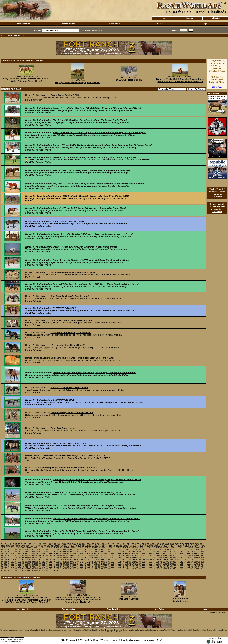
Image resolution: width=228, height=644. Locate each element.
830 (120, 569)
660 (144, 563)
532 (109, 559)
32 (80, 544)
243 (130, 550)
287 (78, 552)
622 (13, 563)
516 (54, 559)
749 (44, 567)
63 (158, 544)
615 (192, 561)
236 (106, 550)
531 (106, 559)
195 (168, 548)
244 (133, 550)
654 (123, 563)
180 (116, 548)
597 (130, 561)
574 (51, 561)
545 (154, 559)
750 (47, 567)
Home (164, 18)
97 (37, 546)
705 (95, 565)
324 (2, 554)
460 (64, 557)
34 (85, 544)
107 (69, 546)
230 (85, 550)
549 (168, 559)
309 (154, 552)
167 (71, 548)
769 (113, 567)
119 (110, 546)
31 (78, 544)
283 (64, 552)
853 (199, 569)
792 (192, 567)
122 (121, 546)
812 (57, 569)
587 (95, 561)
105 (62, 546)
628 (33, 563)
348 (85, 554)
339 (54, 554)
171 (85, 548)
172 (89, 548)
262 (195, 550)
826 (106, 569)
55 (138, 544)
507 (23, 559)
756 (68, 567)
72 (181, 544)
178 (109, 548)
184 (130, 548)
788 (178, 567)
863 (30, 571)
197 (175, 548)
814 (64, 569)
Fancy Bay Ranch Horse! (63, 428)
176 (102, 548)
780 (151, 567)
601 (144, 561)
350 (92, 554)
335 (40, 554)
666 (164, 563)
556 (192, 559)
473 (109, 557)
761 (85, 567)
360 (126, 554)
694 (57, 565)
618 (202, 561)
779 (147, 567)
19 (48, 544)
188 (144, 548)
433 (175, 555)
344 (71, 554)
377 (185, 554)
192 (157, 548)
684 (23, 565)
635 (57, 563)
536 (123, 559)
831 (123, 569)
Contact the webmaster (219, 612)
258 (182, 550)
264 (202, 550)
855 (2, 571)
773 (126, 567)
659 (140, 563)
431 (168, 555)
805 (33, 569)
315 (175, 552)
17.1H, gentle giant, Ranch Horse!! (68, 345)
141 (186, 546)
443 (6, 557)
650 (109, 563)
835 (137, 569)
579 (68, 561)
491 (171, 557)
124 (128, 546)
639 (71, 563)
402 (68, 555)
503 (9, 559)
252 (161, 550)
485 (151, 557)
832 (126, 569)
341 (61, 554)
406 (82, 555)
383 (2, 555)
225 (68, 550)
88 (17, 546)
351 (95, 554)
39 (98, 544)
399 (57, 555)
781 (154, 567)
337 (47, 554)
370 (161, 554)
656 (130, 563)
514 (47, 559)
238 (113, 550)
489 (164, 557)
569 (33, 561)
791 (188, 567)
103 (55, 546)
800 (16, 569)
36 (90, 544)
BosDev (6, 641)
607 (164, 561)
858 (13, 571)
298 (116, 552)
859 (16, 571)
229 (82, 550)
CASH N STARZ (60, 400)
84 (7, 546)
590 (106, 561)
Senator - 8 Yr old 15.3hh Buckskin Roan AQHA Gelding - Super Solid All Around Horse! (96, 519)
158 (40, 548)
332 (30, 554)
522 (75, 559)
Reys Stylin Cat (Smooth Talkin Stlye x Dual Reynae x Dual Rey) (74, 456)
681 (13, 565)
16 (40, 544)
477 (123, 557)
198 (178, 548)
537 (126, 559)
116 (100, 546)
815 (68, 569)
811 (54, 569)
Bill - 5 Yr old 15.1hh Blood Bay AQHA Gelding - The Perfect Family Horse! (90, 120)
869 (51, 571)
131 (152, 546)
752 (54, 567)
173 (92, 548)
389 (23, 555)
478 (126, 557)
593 (116, 561)
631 (44, 563)
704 (92, 565)
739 (9, 567)
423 (140, 555)
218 (44, 550)
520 (68, 559)
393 (37, 555)
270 (19, 552)
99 (42, 546)
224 (64, 550)
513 (44, 559)
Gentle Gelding (180, 601)
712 (120, 565)
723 (157, 565)
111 (83, 546)
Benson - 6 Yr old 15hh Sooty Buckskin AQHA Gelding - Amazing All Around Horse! (94, 373)
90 (22, 546)
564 (16, 561)
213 (26, 550)
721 (151, 565)
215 (33, 550)
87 (14, 546)
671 (182, 563)
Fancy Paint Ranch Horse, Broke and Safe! (72, 320)
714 (126, 565)
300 (123, 552)
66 (166, 544)
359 (123, 554)
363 (137, 554)
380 (195, 554)
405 (78, 555)
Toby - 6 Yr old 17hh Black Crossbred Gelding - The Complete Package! (88, 506)
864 (33, 571)
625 (23, 563)
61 (153, 544)
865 (37, 571)
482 (140, 557)
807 (40, 569)
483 (144, 557)
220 (51, 550)
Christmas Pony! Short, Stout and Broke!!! (72, 413)
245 (137, 550)
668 (171, 563)
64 (161, 544)
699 (75, 565)
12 (30, 544)
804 (30, 569)
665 (161, 563)
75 (188, 544)
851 (192, 569)
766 (102, 567)
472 (106, 557)
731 (185, 565)
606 (161, 561)
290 (89, 552)
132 (155, 546)
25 (63, 544)
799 (13, 569)
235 (102, 550)
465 (82, 557)
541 (140, 559)
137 (173, 546)
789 (182, 567)
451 (33, 557)
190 (151, 548)
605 (157, 561)
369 (157, 554)
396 (47, 555)
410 (95, 555)
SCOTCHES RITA (61, 308)
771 (120, 567)
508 (26, 559)
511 (37, 559)
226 (71, 550)
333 (33, 554)
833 (130, 569)
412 (102, 555)
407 (85, 555)
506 (19, 559)
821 (89, 569)
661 (147, 563)
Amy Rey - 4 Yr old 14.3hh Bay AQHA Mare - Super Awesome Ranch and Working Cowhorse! (99, 184)
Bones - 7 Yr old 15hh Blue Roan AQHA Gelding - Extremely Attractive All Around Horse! (97, 108)
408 (89, 555)
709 (109, 565)
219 (47, 550)
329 (19, 554)
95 (32, 546)
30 (75, 544)
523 (78, 559)
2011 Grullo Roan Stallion (129, 80)
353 (102, 554)
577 (61, 561)
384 (6, 555)
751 (51, 567)
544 (151, 559)
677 (202, 563)
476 (120, 557)
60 (151, 544)
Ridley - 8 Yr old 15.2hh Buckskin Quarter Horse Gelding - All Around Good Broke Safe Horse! (180, 80)
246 (140, 550)
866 (40, 571)
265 (2, 552)
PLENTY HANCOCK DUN (65, 221)
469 (95, 557)
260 (188, 550)
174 (95, 548)
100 (45, 546)
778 (144, 567)
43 (108, 544)
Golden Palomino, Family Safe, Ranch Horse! (73, 272)
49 (123, 544)
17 (43, 544)
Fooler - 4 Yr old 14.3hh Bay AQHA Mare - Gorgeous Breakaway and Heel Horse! (93, 234)
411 (99, 555)
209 (13, 550)
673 (188, 563)
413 (106, 555)
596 (126, 561)
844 (168, 569)
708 (106, 565)
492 (175, 557)
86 (12, 546)
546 (157, 559)
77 (193, 544)
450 (30, 557)
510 (33, 559)
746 (33, 567)
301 (126, 552)
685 (26, 565)
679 (6, 565)
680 (9, 565)
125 (131, 546)
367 (151, 554)
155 (30, 548)
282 (61, 552)
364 (140, 554)
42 (105, 544)
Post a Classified (69, 24)
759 (78, 567)
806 (37, 569)
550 (171, 559)
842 (161, 569)
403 (71, 555)
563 (13, 561)
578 (64, 561)
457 (54, 557)
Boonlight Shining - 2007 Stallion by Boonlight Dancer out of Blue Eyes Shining (83, 196)
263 (199, 550)
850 (188, 569)
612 (182, 561)
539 (133, 559)
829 (116, 569)
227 (75, 550)
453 (40, 557)
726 (168, 565)
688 (37, 565)
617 (199, 561)
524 (82, 559)
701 (82, 565)
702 (85, 565)
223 (61, 550)
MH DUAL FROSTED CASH (66, 443)
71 (178, 544)
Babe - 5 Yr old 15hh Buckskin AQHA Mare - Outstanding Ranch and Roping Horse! (94, 157)
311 (161, 552)
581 (75, 561)
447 (19, 557)
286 (75, 552)
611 (178, 561)
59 (148, 544)
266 (6, 552)
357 (116, 554)
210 (16, 550)
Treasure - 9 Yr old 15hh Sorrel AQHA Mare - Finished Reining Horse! (87, 492)
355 (109, 554)
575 (54, 561)
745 (30, 567)
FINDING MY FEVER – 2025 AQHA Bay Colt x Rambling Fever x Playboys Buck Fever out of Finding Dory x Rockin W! (78, 600)
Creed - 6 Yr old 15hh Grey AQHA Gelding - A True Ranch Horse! (85, 247)
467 (89, 557)
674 (192, 563)
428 (157, 555)
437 (188, 555)
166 (68, 548)
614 (188, 561)
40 (100, 544)
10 (25, 544)
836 (140, 569)
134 (162, 546)
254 (168, 550)
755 (64, 567)
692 (51, 565)
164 (61, 548)
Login (205, 24)
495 (185, 557)
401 (64, 555)
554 (185, 559)
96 (34, 546)
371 (164, 554)
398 (54, 555)
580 (71, 561)
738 (6, 567)
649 (106, 563)
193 (161, 548)
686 (30, 565)
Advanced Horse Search (94, 30)
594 (120, 561)
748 (40, 567)
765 (99, 567)
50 (126, 544)
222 (57, 550)
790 (185, 567)
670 (178, 563)
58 (146, 544)
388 (19, 555)
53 (133, 544)
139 (179, 546)
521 (71, 559)
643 (85, 563)
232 (92, 550)
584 (85, 561)
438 (192, 555)
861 (23, 571)
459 (61, 557)
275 (37, 552)
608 (168, 561)
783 (161, 567)
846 (175, 569)
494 (182, 557)
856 (6, 571)
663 (154, 563)
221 (54, 550)
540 (137, 559)
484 (147, 557)
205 (202, 548)
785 (168, 567)
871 (57, 571)
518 (61, 559)
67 (168, 544)
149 (9, 548)
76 (191, 544)
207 (6, 550)
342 (64, 554)
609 (171, 561)
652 (116, 563)
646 (95, 563)
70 (176, 544)
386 (13, 555)
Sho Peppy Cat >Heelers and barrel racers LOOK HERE (69, 468)
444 (9, 557)
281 (57, 552)
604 (154, 561)
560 (2, 561)
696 (64, 565)
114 (93, 546)
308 (151, 552)
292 (95, 552)
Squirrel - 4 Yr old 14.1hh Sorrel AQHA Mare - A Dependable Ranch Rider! (89, 208)
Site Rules (159, 24)
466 (85, 557)
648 (102, 563)
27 (68, 544)
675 (195, 563)
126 (135, 546)
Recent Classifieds (23, 24)
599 (137, 561)
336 (44, 554)
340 (57, 554)
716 (133, 565)
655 (126, 563)
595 (123, 561)
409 (92, 555)
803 (26, 569)
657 (133, 563)
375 (178, 554)
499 (199, 557)
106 (66, 546)
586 (92, 561)
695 (61, 565)
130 (148, 546)
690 (44, 565)
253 (164, 550)
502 (6, 559)
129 (145, 546)
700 (78, 565)
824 (99, 569)
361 (130, 554)
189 (147, 548)
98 (39, 546)
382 (202, 554)
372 (168, 554)
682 (16, 565)
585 (89, 561)
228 (78, 550)
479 (130, 557)
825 (102, 569)
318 (185, 552)
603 (151, 561)
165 (64, 548)
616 (195, 561)
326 (9, 554)
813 (61, 569)
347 (82, 554)
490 (168, 557)
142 (190, 546)
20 (50, 544)
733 (192, 565)
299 (120, 552)
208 (9, 550)
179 (113, 548)
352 (99, 554)
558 (199, 559)
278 (47, 552)
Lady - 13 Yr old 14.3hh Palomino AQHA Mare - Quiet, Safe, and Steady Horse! (26, 80)
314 (171, 552)
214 (30, 550)
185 (133, 548)
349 (89, 554)
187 (140, 548)
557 (195, 559)
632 (47, 563)
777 (140, 567)
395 (44, 555)
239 (116, 550)
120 (114, 546)
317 (182, 552)
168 (75, 548)
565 (19, 561)
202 (192, 548)
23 (58, 544)
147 (2, 548)
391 (30, 555)
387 (16, 555)
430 (164, 555)
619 (2, 563)
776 (137, 567)
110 (79, 546)
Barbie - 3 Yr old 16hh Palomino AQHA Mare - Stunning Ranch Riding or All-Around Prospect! (99, 133)
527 (92, 559)
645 (92, 563)
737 (2, 567)
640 (75, 563)
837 (144, 569)
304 (137, 552)
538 (130, 559)
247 (144, 550)
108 (73, 546)
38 (95, 544)
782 (157, 567)
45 (113, 544)
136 (169, 546)
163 (57, 548)
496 (188, 557)
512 (40, 559)
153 (23, 548)
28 (70, 544)
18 (45, 544)
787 (175, 567)
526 (89, 559)
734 (195, 565)
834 (133, 569)
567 (26, 561)
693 (54, 565)
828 (113, 569)
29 (73, 544)
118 (107, 546)
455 (47, 557)
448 (23, 557)
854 (202, 569)
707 (102, 565)
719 (144, 565)
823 (95, 569)
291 (92, 552)
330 (23, 554)
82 (2, 546)
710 (113, 565)
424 (144, 555)
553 (182, 559)
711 (116, 565)
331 (26, 554)
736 (202, 565)
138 (176, 546)
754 (61, 567)
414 (109, 555)
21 (53, 544)
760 (82, 567)
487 (157, 557)
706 (99, 565)
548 (164, 559)
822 (92, 569)
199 (182, 548)
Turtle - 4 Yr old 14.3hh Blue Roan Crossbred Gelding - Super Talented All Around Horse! (97, 480)
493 (178, 557)
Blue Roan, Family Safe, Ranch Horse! (70, 296)
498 (195, 557)
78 (196, 544)
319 (188, 552)
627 (30, 563)
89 (19, 546)
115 (97, 546)
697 (68, 565)
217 (40, 550)
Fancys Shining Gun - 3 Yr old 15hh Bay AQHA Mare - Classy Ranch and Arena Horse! (96, 284)
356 (113, 554)
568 (30, 561)
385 (9, 555)
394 (40, 555)
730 (182, 565)
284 (68, 552)
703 (89, 565)
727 (171, 565)
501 (2, 559)
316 (178, 552)
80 (201, 544)
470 (99, 557)
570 (37, 561)
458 (57, 557)
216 (37, 550)
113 (90, 546)
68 (171, 544)
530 (102, 559)
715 (130, 565)
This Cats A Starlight (129, 599)
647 (99, 563)
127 (138, 546)
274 (33, 552)
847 (178, 569)
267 (9, 552)
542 (144, 559)
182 (123, 548)
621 (9, 563)
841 (157, 569)
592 (113, 561)
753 (57, 567)
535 (120, 559)
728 (175, 565)
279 (51, 552)
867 (44, 571)
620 (6, 563)
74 (186, 544)
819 (82, 569)
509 (30, 559)
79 (198, 544)
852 (195, 569)
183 (126, 548)
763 (92, 567)
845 (171, 569)
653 (120, 563)
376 (182, 554)
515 (51, 559)
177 (106, 548)
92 (24, 546)
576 (57, 561)
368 (154, 554)
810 (51, 569)
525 (85, 559)
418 (123, 555)
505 (16, 559)
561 (6, 561)
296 (109, 552)
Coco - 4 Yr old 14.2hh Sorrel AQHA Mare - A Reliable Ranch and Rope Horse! (91, 260)
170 (82, 548)
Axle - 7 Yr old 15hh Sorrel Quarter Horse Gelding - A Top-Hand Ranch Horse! (91, 170)
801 (19, 569)
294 (102, 552)
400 (61, 555)
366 (147, 554)
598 (133, 561)
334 (37, 554)
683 (19, 565)
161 (51, 548)
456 (51, 557)
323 (202, 552)
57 (143, 544)
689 (40, 565)
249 (151, 550)
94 (29, 546)
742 (19, 567)
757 (71, 567)
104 (59, 546)
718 (140, 565)
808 (44, 569)
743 (23, 567)
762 (89, 567)
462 (71, 557)
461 (68, 557)
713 (123, 565)
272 (26, 552)
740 (13, 567)
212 (23, 550)
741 (16, 567)
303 (133, 552)
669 (175, 563)
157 (37, 548)
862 (26, 571)
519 (64, 559)
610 (175, 561)
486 (154, 557)
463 (75, 557)
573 (47, 561)
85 (9, 546)
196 (171, 548)
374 (175, 554)
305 (140, 552)
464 (78, 557)
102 (52, 546)
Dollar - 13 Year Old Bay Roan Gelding (70, 388)
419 (126, 555)
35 (88, 544)
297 (113, 552)
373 (171, 554)
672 (185, 563)
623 (16, 563)
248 (147, 550)
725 (164, 565)
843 (164, 569)
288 (82, 552)
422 (137, 555)
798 (9, 569)
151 (16, 548)
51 (128, 544)
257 (178, 550)
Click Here (217, 87)
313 (168, 552)
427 (154, 555)
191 (154, 548)
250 (154, 550)
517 (57, 559)
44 (111, 544)
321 (195, 552)
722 (154, 565)
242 (126, 550)
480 (133, 557)
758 (75, 567)
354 (106, 554)
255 (171, 550)
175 (99, 548)
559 (202, 559)
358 (120, 554)
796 (2, 569)
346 (78, 554)
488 (161, 557)
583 (82, 561)
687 (33, 565)
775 (133, 567)
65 (163, 544)
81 (203, 544)
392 (33, 555)
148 (6, 548)
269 (16, 552)
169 (78, 548)
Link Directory (215, 18)
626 (26, 563)
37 (93, 544)
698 (71, 565)
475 (116, 557)
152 (19, 548)
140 (183, 546)
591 (109, 561)
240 (120, 550)
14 (35, 544)
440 (199, 555)
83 (4, 546)
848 (182, 569)
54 (136, 544)
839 (151, 569)
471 (102, 557)
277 (44, 552)
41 (103, 544)
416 (116, 555)
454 (44, 557)
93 (27, 546)
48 (120, 544)
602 (147, 561)
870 (54, 571)
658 (137, 563)
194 (164, 548)
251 (157, 550)
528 (95, 559)
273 (30, 552)
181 (120, 548)
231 (89, 550)
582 (78, 561)
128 (141, 546)
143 (193, 546)
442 (2, 557)
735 (199, 565)
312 (164, 552)
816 (71, 569)
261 (192, 550)
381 (199, 554)
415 (113, 555)
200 (185, 548)
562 (9, 561)
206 (2, 550)
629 (37, 563)
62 (156, 544)
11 (28, 544)
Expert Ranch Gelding (62, 95)
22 (55, 544)
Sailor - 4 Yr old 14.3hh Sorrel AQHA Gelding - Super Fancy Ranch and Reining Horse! (96, 531)
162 (54, 548)
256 (175, 550)
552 (178, 559)
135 (166, 546)
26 (65, 544)
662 (151, 563)
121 (117, 546)
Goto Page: (5, 544)
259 (185, 550)
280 (54, 552)
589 (102, 561)
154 (26, 548)
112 (86, 546)
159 (44, 548)
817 (75, 569)
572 (44, 561)
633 (51, 563)
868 (47, 571)
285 (71, 552)
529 (99, 559)
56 (141, 544)
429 (161, 555)
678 (2, 565)
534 (116, 559)
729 (178, 565)
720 (147, 565)
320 (192, 552)
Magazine (189, 18)
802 (23, 569)
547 (161, 559)
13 (33, 544)
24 (60, 544)
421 (133, 555)
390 (26, 555)
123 (124, 546)
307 (147, 552)
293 (99, 552)
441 (202, 555)
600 (140, 561)
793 (195, 567)
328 (16, 554)
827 (109, 569)
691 (47, 565)
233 (95, 550)
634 (54, 563)
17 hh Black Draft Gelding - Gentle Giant (71, 332)
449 (26, 557)
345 (75, 554)
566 (23, 561)
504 (13, 559)
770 (116, 567)
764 (95, 567)
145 (200, 546)
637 (64, 563)
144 (197, 546)
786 (171, 567)
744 (26, 567)
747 (37, 567)
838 (147, 569)
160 (47, 548)
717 (137, 565)
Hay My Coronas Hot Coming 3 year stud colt (78, 83)
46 (115, 544)
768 (109, 567)
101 (48, 546)
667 (168, 563)
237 (109, 550)
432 (171, 555)
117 (104, 546)
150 (13, 548)
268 (13, 552)
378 (188, 554)
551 (175, 559)
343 (68, 554)
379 (192, 554)
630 (40, 563)
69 (173, 544)
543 (147, 559)
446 (16, 557)
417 (120, 555)
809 (47, 569)
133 (159, 546)
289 (85, 552)
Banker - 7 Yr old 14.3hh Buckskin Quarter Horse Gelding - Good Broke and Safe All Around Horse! (102, 145)
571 (40, 561)
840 (154, 569)
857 (9, 571)
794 (199, 567)
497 (192, 557)
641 (78, 563)
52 (130, 544)
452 (37, 557)
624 (19, 563)
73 (183, 544)
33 (83, 544)
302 (130, 552)
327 (13, 554)
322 (199, 552)
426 (151, 555)
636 (61, 563)
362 (133, 554)
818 (78, 569)
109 (76, 546)
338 (51, 554)
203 (195, 548)
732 (188, 565)
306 (144, 552)
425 (147, 555)
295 (106, 552)
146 (204, 546)
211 (19, 550)
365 (144, 554)
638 (68, 563)
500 (202, 557)
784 (164, 567)
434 (178, 555)
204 (199, 548)
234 (99, 550)
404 (75, 555)
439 (195, 555)
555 (188, 559)
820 (85, 569)
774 (130, 567)
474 (113, 557)
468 (92, 557)
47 (118, 544)
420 (130, 555)
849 (185, 569)
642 (82, 563)
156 (33, 548)
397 (51, 555)
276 (40, 552)
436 (185, 555)
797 (6, 569)
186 (137, 548)
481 (137, 557)
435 (182, 555)
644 (89, 563)
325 (6, 554)
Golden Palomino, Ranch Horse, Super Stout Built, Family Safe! (82, 358)
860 (19, 571)
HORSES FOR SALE (16, 36)
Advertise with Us (114, 24)
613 (185, 561)
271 (23, 552)
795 (202, 567)
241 (123, 550)
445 (13, 557)
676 (199, 563)
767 (106, 567)
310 (157, 552)
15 (38, 544)
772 (123, 567)
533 (113, 559)
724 (161, 565)
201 (188, 548)
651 (113, 563)
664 (157, 563)
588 (99, 561)
